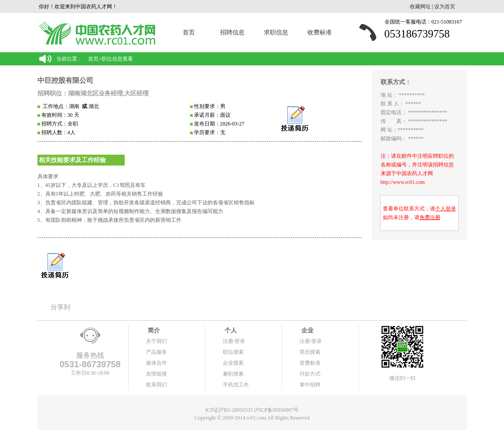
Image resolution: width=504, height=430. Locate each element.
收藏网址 (420, 7)
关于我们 (157, 341)
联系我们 (157, 385)
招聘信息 (232, 32)
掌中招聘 (310, 385)
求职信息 (276, 32)
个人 (230, 330)
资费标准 (310, 363)
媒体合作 (157, 363)
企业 (306, 330)
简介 (153, 330)
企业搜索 (233, 363)
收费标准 (320, 32)
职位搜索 (233, 352)
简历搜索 (310, 352)
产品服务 (157, 352)
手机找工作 (236, 385)
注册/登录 (234, 341)
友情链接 (157, 374)
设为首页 (445, 7)
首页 (189, 32)
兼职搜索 (233, 374)
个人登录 (446, 209)
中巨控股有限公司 (65, 80)
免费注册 (430, 217)
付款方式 (310, 374)
